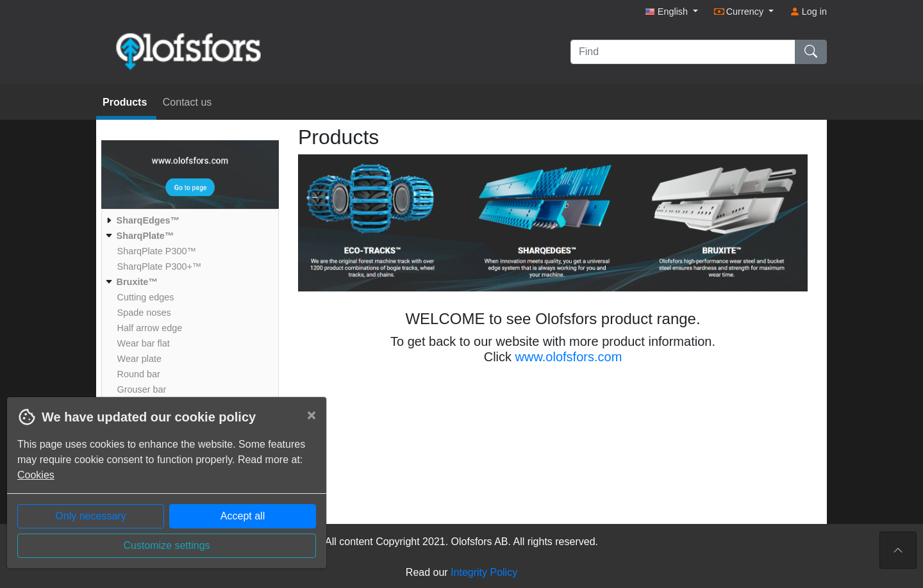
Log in (808, 12)
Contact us (187, 102)
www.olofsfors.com (569, 357)
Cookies (36, 475)
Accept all (243, 516)
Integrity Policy (484, 572)
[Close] (312, 415)
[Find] (683, 52)
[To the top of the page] (898, 550)
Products (126, 102)
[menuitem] (188, 220)
